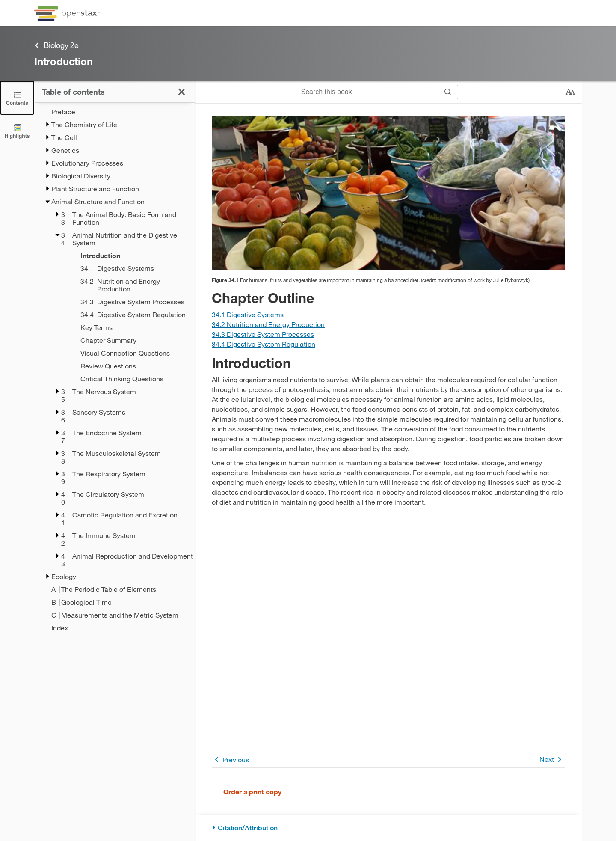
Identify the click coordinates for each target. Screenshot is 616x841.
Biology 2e (56, 45)
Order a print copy (252, 792)
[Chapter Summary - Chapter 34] (126, 340)
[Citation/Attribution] (388, 828)
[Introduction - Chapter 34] (126, 256)
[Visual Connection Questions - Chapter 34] (126, 353)
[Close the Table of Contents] (17, 98)
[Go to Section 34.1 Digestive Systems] (248, 314)
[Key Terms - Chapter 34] (126, 327)
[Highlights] (17, 131)
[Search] (448, 92)
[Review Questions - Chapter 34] (126, 366)
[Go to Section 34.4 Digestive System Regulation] (264, 344)
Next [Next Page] (552, 759)
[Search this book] (367, 92)
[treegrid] (114, 370)
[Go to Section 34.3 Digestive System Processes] (263, 334)
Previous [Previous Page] (230, 759)
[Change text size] (570, 92)
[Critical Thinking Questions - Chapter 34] (126, 379)
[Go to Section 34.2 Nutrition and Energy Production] (268, 324)
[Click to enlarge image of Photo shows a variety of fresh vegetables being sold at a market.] (388, 193)
